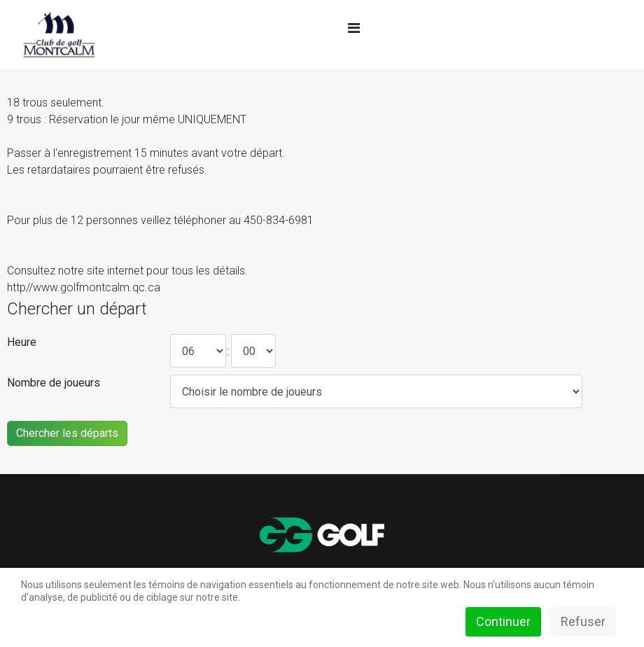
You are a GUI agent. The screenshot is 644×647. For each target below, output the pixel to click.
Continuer (503, 621)
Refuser (583, 621)
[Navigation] (354, 28)
